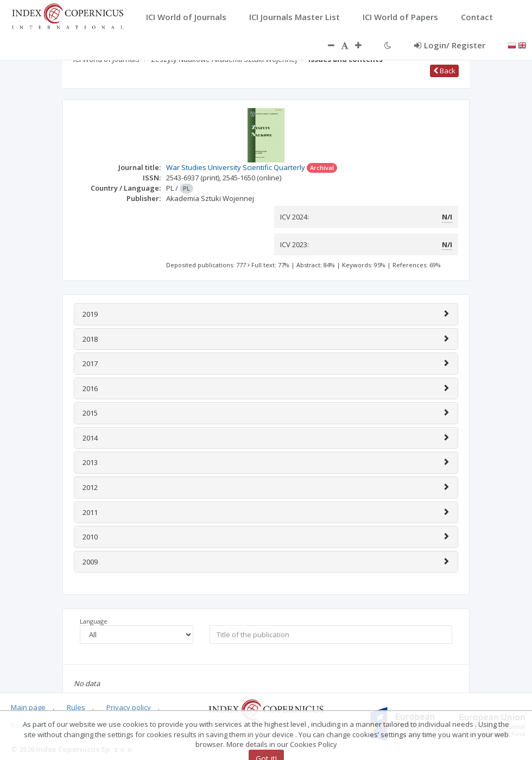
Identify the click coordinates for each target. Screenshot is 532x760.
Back (444, 71)
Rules (76, 707)
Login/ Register (450, 45)
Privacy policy (129, 707)
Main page (28, 707)
